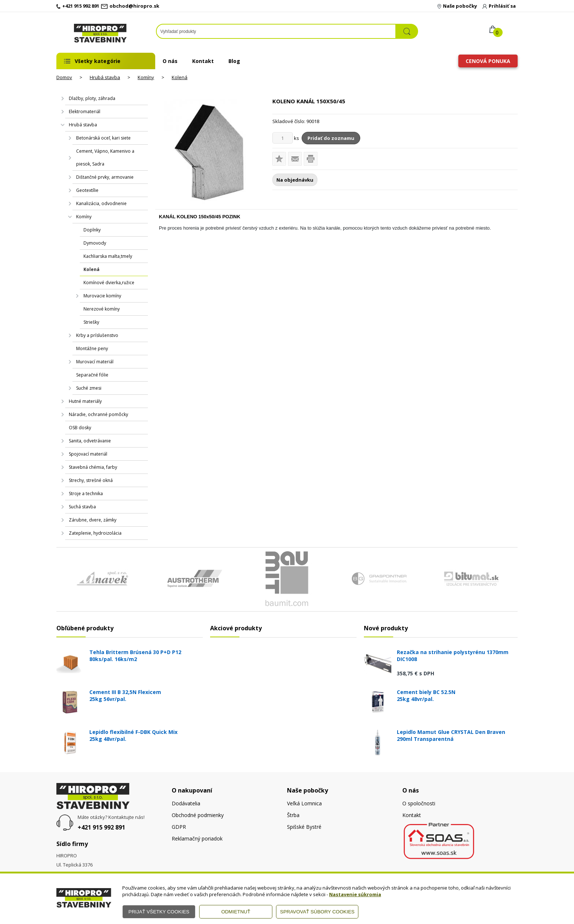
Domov (64, 77)
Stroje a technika (86, 493)
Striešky (91, 322)
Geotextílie (87, 190)
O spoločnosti (419, 803)
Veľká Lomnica (304, 803)
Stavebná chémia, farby (93, 467)
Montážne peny (92, 348)
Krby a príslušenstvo (97, 335)
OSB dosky (80, 428)
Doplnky (92, 230)
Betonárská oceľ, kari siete (103, 138)
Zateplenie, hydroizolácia (95, 533)
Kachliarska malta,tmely (108, 256)
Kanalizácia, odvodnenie (101, 203)
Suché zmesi (89, 388)
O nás (170, 61)
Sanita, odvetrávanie (90, 441)
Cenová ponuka (488, 61)
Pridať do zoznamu (331, 138)
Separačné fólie (92, 375)
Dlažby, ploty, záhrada (92, 98)
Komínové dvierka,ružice (109, 283)
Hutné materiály (85, 401)
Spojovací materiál (88, 454)
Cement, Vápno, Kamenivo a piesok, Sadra (105, 157)
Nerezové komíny (102, 309)
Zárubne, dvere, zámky (93, 520)
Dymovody (95, 243)
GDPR (179, 827)
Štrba (293, 815)
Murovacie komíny (102, 296)
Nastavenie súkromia (355, 894)
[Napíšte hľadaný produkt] (276, 31)
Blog (234, 61)
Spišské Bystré (304, 827)
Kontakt (203, 61)
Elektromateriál (85, 112)
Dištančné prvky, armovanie (105, 177)
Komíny (146, 77)
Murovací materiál (95, 362)
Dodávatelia (186, 803)
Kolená (180, 77)
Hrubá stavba (105, 77)
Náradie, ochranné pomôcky (98, 414)
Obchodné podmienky (198, 815)
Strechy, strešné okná (91, 480)
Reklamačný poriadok (197, 838)
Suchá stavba (82, 507)
